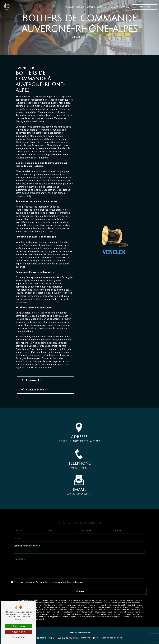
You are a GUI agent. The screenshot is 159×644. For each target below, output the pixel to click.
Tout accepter (18, 626)
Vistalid (43, 638)
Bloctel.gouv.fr (116, 612)
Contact (126, 7)
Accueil (69, 7)
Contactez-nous (32, 390)
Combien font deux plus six (27, 541)
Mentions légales (89, 638)
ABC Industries (144, 7)
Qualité (101, 7)
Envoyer (81, 587)
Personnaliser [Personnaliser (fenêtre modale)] (18, 637)
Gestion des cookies (112, 638)
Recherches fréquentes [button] (79, 633)
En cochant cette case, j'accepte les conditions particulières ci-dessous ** (50, 578)
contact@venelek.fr (79, 489)
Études (91, 7)
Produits (113, 7)
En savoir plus (31, 380)
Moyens (80, 7)
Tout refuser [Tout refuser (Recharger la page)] (18, 632)
